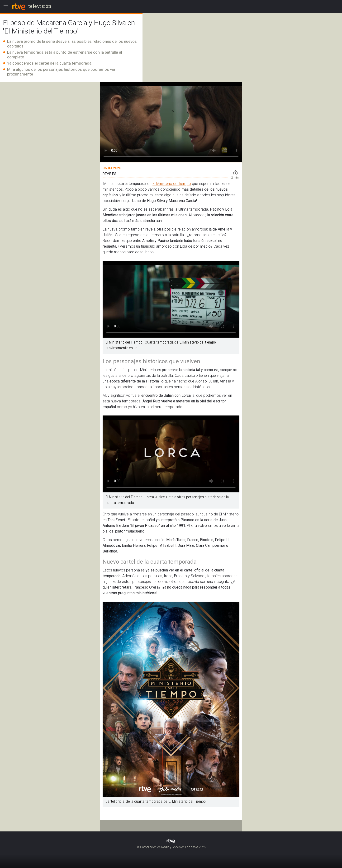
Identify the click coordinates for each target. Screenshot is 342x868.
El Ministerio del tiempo (172, 184)
